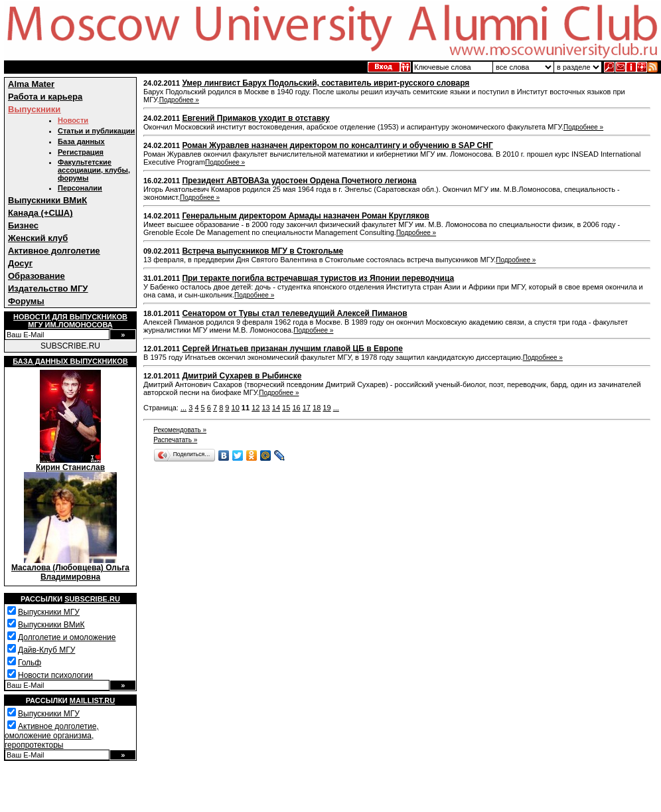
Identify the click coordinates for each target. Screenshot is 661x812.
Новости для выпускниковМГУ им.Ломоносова (70, 321)
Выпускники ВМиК (47, 200)
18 (317, 408)
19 (327, 408)
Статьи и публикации (96, 131)
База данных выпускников (70, 361)
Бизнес (23, 225)
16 (296, 408)
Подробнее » (179, 100)
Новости (73, 120)
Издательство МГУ (48, 288)
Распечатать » (175, 440)
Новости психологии (55, 675)
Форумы (26, 301)
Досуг (20, 263)
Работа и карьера (45, 97)
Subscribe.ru (92, 599)
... (184, 408)
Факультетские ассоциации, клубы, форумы (94, 170)
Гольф (30, 663)
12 (256, 408)
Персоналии (80, 188)
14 (276, 408)
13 (265, 408)
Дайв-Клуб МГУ (46, 650)
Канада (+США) (40, 213)
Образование (37, 276)
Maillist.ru (92, 700)
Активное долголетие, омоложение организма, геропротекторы (52, 736)
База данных (81, 141)
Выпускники (34, 109)
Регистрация (81, 152)
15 (286, 408)
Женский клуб (38, 238)
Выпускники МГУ (49, 612)
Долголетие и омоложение (67, 637)
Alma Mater (31, 84)
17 (307, 408)
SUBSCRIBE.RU (70, 346)
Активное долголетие (54, 251)
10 (236, 408)
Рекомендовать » (180, 430)
